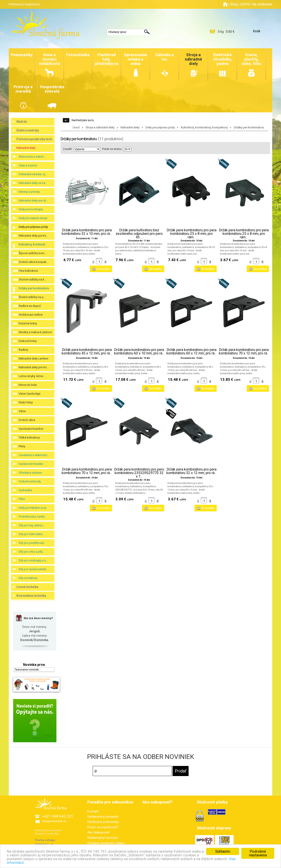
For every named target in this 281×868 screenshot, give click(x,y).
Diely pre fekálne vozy (32, 508)
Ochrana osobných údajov (106, 843)
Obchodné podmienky (103, 822)
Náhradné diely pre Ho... (34, 367)
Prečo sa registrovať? (103, 827)
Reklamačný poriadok (103, 817)
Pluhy (22, 446)
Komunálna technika (31, 596)
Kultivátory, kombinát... (33, 244)
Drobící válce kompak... (33, 262)
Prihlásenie (16, 4)
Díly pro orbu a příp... (32, 552)
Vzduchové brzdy (30, 481)
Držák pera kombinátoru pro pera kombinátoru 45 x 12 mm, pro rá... (87, 352)
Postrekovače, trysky (32, 517)
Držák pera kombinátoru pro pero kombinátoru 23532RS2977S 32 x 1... (139, 473)
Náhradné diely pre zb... (33, 200)
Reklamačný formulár (103, 838)
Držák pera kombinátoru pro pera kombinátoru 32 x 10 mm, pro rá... (87, 232)
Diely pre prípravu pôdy (33, 227)
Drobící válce (27, 420)
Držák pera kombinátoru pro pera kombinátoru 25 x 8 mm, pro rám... (192, 234)
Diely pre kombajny (31, 209)
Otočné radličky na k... (32, 279)
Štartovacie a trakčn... (32, 157)
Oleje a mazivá (28, 165)
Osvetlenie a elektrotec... (34, 455)
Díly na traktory (28, 578)
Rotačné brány (28, 323)
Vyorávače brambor (31, 429)
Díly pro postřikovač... (32, 543)
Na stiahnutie (262, 4)
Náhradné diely (26, 148)
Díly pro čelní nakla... (32, 534)
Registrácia (32, 4)
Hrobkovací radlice (31, 315)
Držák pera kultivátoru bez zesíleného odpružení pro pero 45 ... (139, 234)
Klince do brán (28, 385)
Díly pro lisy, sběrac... (32, 525)
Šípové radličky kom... (32, 253)
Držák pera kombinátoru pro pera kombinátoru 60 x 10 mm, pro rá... (139, 352)
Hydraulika (25, 490)
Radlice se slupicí (30, 306)
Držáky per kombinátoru (34, 288)
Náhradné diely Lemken (33, 359)
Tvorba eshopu (45, 840)
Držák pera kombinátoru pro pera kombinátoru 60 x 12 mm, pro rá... (191, 352)
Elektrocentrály (28, 130)
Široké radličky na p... (32, 297)
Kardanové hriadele (31, 464)
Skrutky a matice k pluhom (35, 332)
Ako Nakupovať (98, 832)
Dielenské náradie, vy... (33, 174)
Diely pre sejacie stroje (33, 218)
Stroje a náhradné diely (100, 127)
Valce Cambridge (30, 394)
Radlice (23, 350)
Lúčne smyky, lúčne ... (32, 376)
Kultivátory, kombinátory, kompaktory (204, 127)
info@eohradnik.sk (54, 821)
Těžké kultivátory (29, 438)
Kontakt (93, 811)
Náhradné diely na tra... (33, 183)
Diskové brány (28, 341)
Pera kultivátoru (28, 271)
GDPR (245, 4)
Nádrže (22, 122)
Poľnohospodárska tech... (36, 139)
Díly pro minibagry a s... (33, 560)
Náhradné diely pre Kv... (33, 236)
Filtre (22, 499)
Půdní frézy (26, 402)
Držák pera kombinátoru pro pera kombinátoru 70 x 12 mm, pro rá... (244, 352)
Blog (234, 4)
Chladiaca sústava (30, 473)
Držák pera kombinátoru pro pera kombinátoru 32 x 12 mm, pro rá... (191, 471)
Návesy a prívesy (29, 192)
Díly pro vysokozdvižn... (33, 569)
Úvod (76, 127)
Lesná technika (27, 587)
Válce (22, 411)
